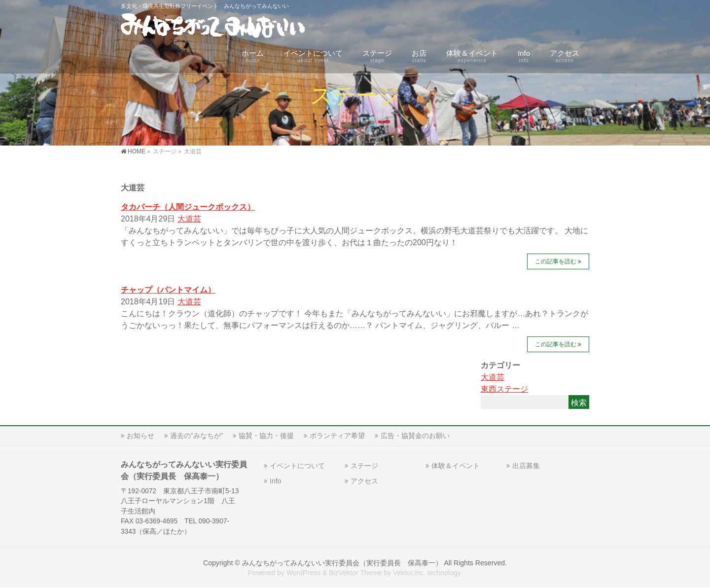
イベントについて (297, 466)
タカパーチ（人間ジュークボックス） (188, 207)
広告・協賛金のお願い (415, 436)
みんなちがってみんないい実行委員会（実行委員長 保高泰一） (342, 563)
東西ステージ (504, 389)
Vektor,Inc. (409, 573)
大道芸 (189, 219)
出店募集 (526, 466)
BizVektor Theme (355, 573)
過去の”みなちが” (196, 436)
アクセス (364, 481)
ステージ (364, 466)
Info (275, 481)
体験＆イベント (456, 466)
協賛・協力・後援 (266, 436)
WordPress (303, 573)
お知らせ (141, 436)
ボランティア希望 (337, 436)
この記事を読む (556, 261)
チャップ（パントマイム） (168, 290)
